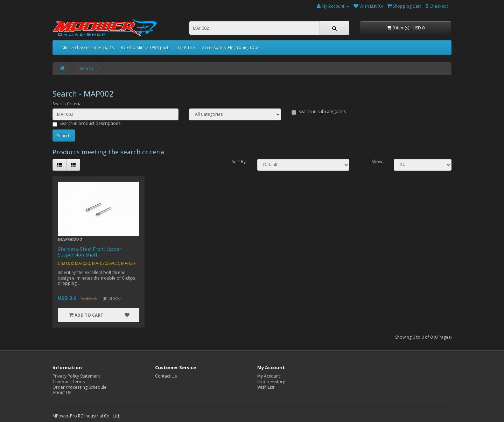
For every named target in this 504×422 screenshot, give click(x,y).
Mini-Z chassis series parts (88, 47)
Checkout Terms (69, 382)
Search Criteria (67, 104)
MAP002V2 (70, 239)
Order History (271, 382)
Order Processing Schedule (79, 387)
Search (86, 68)
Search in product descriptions (86, 124)
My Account (269, 376)
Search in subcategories (319, 112)
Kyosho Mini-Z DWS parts (146, 47)
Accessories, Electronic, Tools (231, 47)
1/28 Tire (186, 47)
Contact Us (166, 376)
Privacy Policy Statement (76, 376)
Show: (377, 162)
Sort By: (239, 162)
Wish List (266, 387)
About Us (62, 392)
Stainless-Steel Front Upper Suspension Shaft (89, 252)
